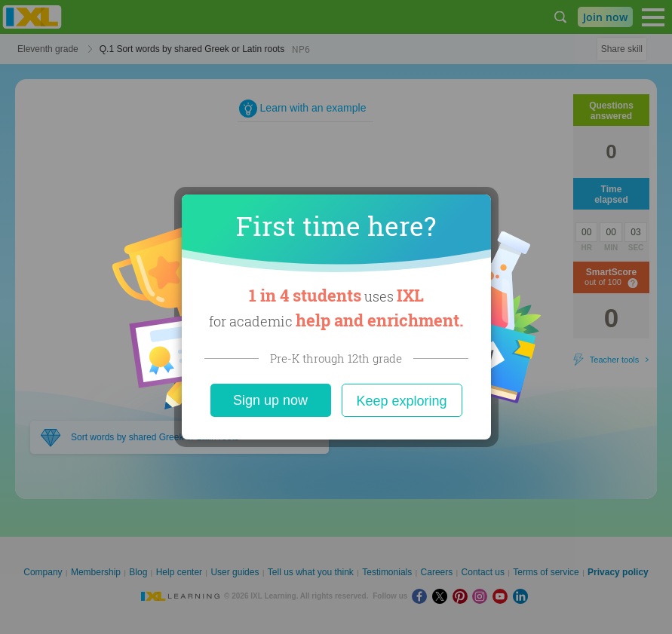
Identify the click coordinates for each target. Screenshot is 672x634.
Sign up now (270, 400)
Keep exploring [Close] (401, 401)
